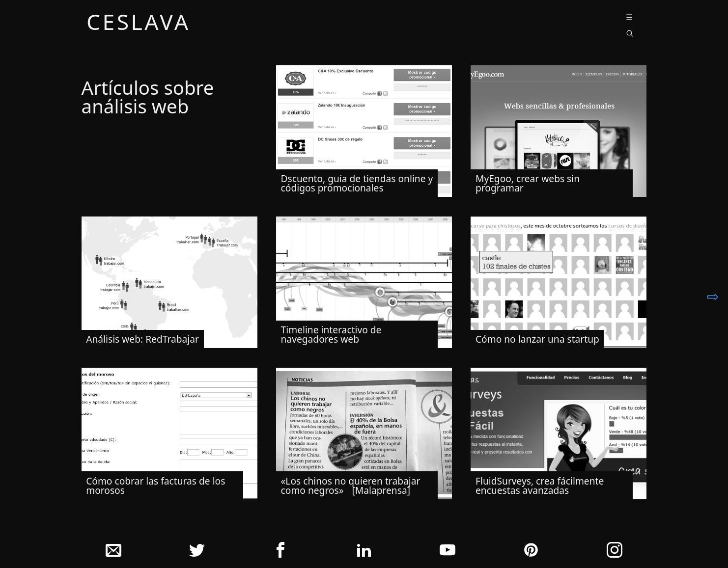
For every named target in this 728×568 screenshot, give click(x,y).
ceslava (139, 23)
